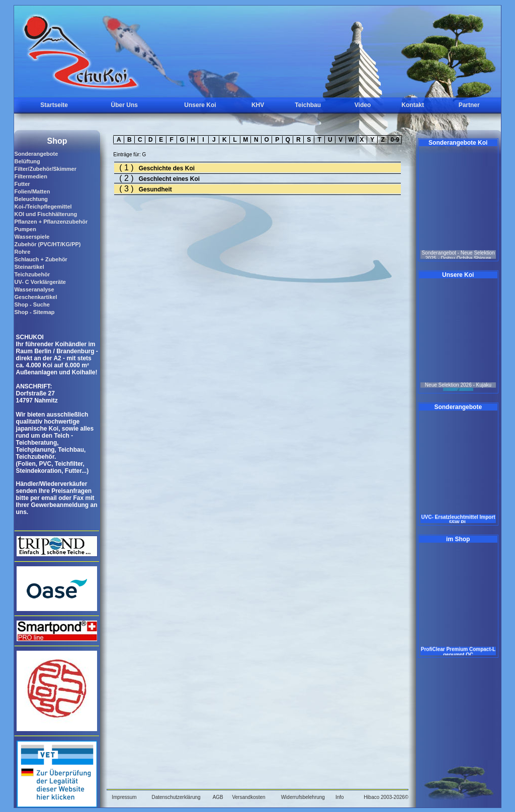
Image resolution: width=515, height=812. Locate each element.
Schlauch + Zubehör (40, 259)
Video (363, 105)
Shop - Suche (32, 304)
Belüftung (27, 161)
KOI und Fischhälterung (46, 214)
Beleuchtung (31, 199)
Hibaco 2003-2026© (386, 797)
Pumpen (25, 229)
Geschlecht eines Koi (169, 179)
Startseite (54, 105)
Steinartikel (29, 267)
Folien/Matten (32, 191)
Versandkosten (248, 797)
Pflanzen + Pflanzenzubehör (51, 222)
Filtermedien (30, 176)
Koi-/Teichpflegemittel (43, 207)
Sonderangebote (36, 154)
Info (340, 797)
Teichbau (308, 105)
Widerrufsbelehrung (303, 797)
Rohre (22, 252)
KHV (258, 105)
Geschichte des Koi (167, 168)
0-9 (395, 140)
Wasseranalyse (34, 289)
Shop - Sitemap (34, 312)
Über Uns (124, 105)
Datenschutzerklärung (176, 797)
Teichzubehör (32, 274)
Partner (469, 105)
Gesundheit (155, 189)
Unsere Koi (200, 105)
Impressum (124, 797)
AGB (218, 797)
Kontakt (413, 105)
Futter (22, 184)
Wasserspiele (32, 237)
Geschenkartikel (35, 297)
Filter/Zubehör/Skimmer (45, 169)
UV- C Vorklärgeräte (40, 282)
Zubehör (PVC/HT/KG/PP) (47, 244)
